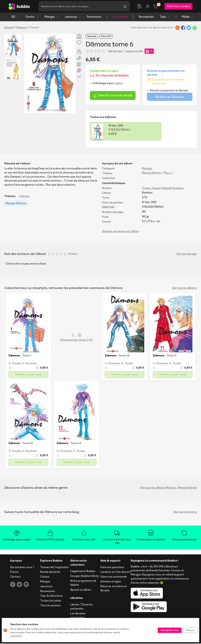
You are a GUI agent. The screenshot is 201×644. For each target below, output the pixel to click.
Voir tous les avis (186, 254)
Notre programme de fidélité (83, 583)
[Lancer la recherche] (125, 7)
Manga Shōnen (151, 173)
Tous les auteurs (50, 606)
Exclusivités (120, 17)
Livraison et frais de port (115, 573)
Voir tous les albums (184, 288)
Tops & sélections (51, 596)
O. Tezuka (15, 364)
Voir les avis (115, 51)
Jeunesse (73, 17)
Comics (32, 17)
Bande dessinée (50, 573)
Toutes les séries (51, 601)
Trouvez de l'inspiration (54, 568)
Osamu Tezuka (151, 189)
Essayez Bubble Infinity (84, 577)
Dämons (21, 28)
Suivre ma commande (114, 577)
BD (15, 17)
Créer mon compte (178, 7)
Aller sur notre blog (185, 512)
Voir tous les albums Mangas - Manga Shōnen (168, 488)
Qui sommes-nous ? (22, 568)
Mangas (52, 17)
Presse (14, 573)
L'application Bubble (83, 572)
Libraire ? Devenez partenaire (82, 607)
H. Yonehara (29, 364)
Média (188, 17)
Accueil (9, 28)
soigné (118, 84)
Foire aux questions (112, 568)
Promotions (94, 17)
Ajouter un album (81, 590)
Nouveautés (146, 17)
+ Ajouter (24, 197)
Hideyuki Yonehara (172, 189)
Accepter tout (170, 630)
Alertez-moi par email (113, 96)
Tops (165, 17)
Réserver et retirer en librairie (114, 589)
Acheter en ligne (111, 582)
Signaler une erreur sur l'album (121, 232)
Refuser (190, 630)
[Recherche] (79, 7)
